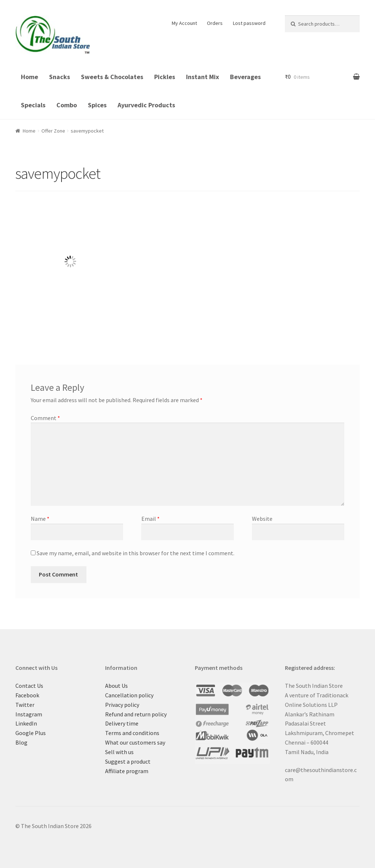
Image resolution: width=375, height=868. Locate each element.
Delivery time (122, 723)
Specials (33, 105)
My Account (184, 23)
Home (29, 77)
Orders (215, 23)
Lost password (249, 23)
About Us (116, 686)
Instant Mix (203, 77)
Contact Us (29, 686)
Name (40, 519)
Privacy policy (122, 705)
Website (262, 519)
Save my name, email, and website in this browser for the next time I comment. (135, 553)
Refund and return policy (136, 714)
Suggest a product (128, 761)
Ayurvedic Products (146, 105)
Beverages (245, 77)
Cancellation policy (129, 695)
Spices (97, 105)
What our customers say (135, 742)
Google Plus (31, 733)
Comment (45, 418)
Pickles (165, 77)
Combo (67, 105)
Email (151, 519)
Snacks (60, 77)
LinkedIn (26, 723)
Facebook (27, 695)
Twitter (25, 705)
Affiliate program (127, 771)
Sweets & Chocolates (112, 77)
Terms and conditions (132, 733)
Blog (21, 742)
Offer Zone (53, 131)
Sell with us (119, 752)
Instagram (29, 714)
